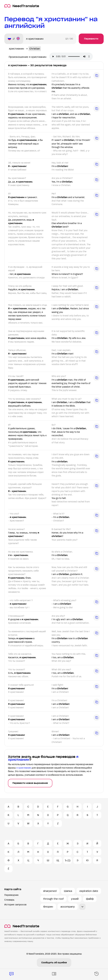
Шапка (68, 891)
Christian (35, 49)
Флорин (48, 907)
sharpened (50, 891)
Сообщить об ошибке (54, 963)
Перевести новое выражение (30, 783)
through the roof (53, 899)
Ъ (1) (68, 860)
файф (90, 899)
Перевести (91, 39)
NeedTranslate (22, 6)
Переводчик (11, 895)
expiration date (89, 891)
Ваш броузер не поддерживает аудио (71, 56)
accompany (68, 907)
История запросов (15, 905)
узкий (75, 899)
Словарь (9, 900)
